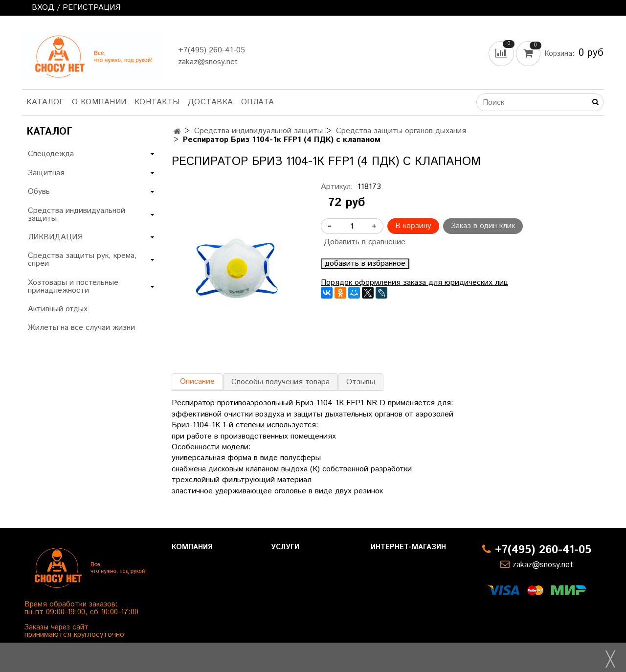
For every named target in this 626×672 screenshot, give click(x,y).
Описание (197, 382)
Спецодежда (51, 154)
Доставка (211, 102)
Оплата (258, 102)
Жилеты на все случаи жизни (81, 328)
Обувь (39, 192)
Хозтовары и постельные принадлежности (73, 287)
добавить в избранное (365, 264)
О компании (99, 102)
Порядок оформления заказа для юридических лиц (414, 283)
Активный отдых (58, 309)
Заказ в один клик (483, 226)
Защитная (46, 173)
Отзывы (361, 382)
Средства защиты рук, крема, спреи (82, 260)
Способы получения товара (280, 382)
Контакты (157, 102)
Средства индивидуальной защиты (258, 131)
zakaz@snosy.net (208, 62)
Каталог (45, 102)
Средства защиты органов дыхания (401, 131)
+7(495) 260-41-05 (212, 50)
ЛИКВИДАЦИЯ (55, 237)
